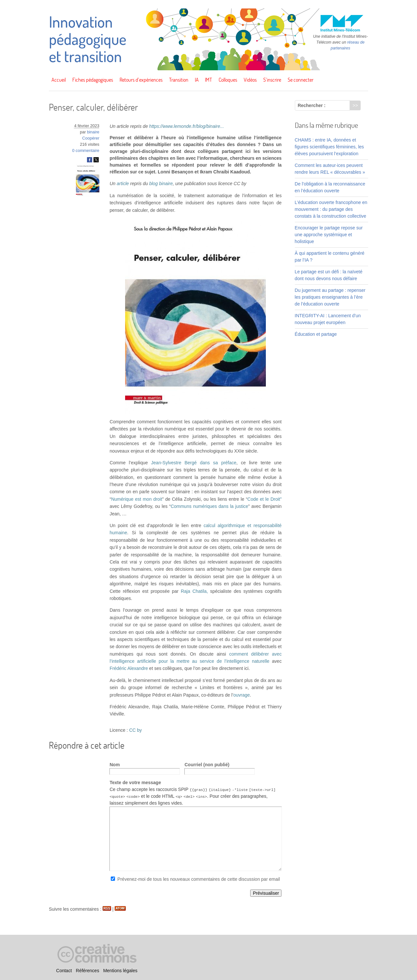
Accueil (59, 80)
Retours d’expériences (141, 80)
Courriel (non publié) (207, 765)
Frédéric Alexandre (129, 668)
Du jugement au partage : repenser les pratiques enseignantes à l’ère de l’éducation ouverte (330, 297)
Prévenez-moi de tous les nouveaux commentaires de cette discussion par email (199, 879)
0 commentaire (86, 151)
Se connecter (301, 80)
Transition (179, 80)
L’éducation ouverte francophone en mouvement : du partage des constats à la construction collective (331, 209)
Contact (64, 971)
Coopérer (91, 138)
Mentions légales (120, 971)
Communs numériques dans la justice (209, 506)
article (123, 184)
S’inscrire (272, 80)
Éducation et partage (316, 334)
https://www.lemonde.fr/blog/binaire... (187, 126)
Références (88, 971)
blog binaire (161, 184)
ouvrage (242, 695)
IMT (208, 80)
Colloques (228, 80)
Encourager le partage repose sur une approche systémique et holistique (329, 235)
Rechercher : (312, 105)
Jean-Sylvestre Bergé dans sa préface (194, 463)
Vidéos (250, 80)
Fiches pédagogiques (93, 80)
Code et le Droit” (264, 499)
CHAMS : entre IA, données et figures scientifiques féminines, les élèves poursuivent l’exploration (329, 147)
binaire (93, 132)
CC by (135, 730)
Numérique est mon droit (137, 499)
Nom (115, 765)
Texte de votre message (135, 783)
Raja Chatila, (194, 591)
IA (197, 80)
